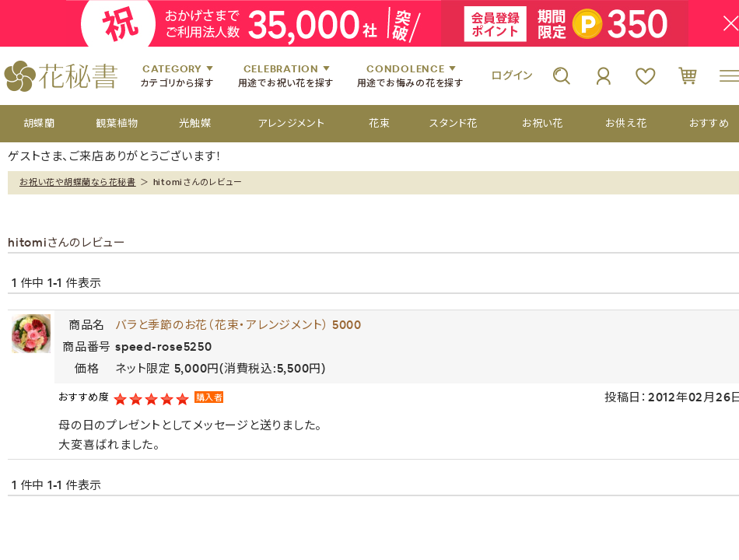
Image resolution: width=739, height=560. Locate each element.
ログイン (512, 75)
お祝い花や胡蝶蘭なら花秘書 (78, 182)
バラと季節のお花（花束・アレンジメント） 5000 (238, 325)
